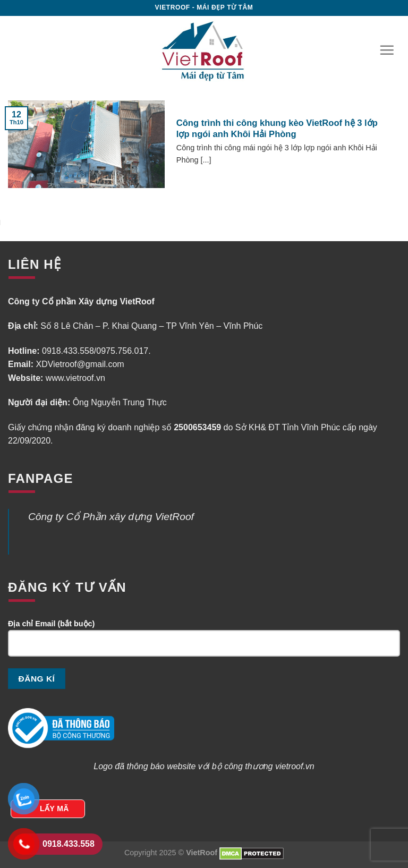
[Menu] (387, 50)
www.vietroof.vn (75, 378)
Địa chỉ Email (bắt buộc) (204, 642)
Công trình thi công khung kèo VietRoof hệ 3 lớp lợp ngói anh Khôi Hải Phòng (277, 129)
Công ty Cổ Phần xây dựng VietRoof (111, 517)
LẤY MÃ (54, 809)
